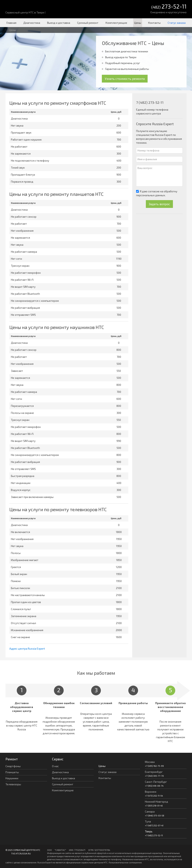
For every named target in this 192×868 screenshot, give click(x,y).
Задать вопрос (159, 204)
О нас (55, 766)
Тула (148, 821)
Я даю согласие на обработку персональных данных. (157, 193)
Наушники (12, 778)
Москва (150, 762)
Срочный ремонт (88, 23)
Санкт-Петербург (156, 782)
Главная (11, 23)
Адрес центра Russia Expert (27, 649)
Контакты (154, 23)
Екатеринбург (154, 772)
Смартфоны (13, 766)
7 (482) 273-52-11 (150, 102)
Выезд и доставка (59, 23)
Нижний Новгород (156, 802)
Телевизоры (13, 784)
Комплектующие (116, 23)
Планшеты (12, 772)
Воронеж (151, 792)
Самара (150, 811)
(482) (169, 7)
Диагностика (32, 23)
